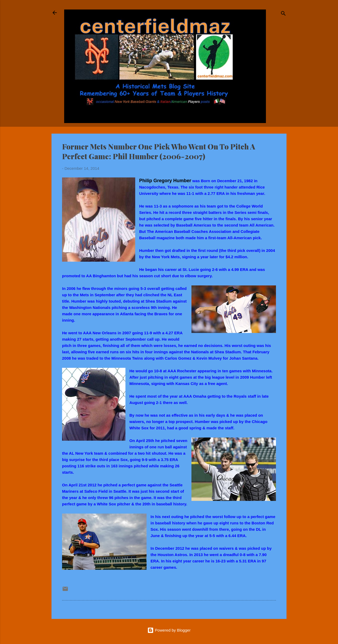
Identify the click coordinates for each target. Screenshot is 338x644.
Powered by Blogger (169, 630)
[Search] (283, 14)
